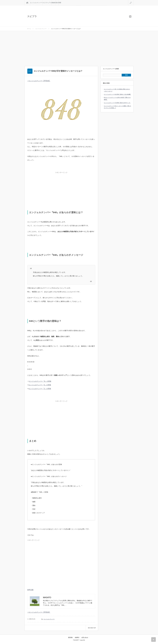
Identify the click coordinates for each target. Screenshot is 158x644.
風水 (57, 3)
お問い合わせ (85, 637)
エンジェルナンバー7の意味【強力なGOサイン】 (117, 103)
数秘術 (54, 3)
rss (130, 16)
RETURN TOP (92, 628)
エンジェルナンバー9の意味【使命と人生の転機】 (118, 94)
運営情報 (70, 637)
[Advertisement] (79, 47)
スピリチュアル (47, 3)
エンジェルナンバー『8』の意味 (40, 381)
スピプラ (32, 16)
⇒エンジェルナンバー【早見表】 (39, 81)
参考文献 (30, 590)
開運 (60, 3)
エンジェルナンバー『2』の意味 (40, 389)
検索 (133, 1)
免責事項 (77, 637)
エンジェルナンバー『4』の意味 (40, 385)
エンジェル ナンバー (36, 3)
